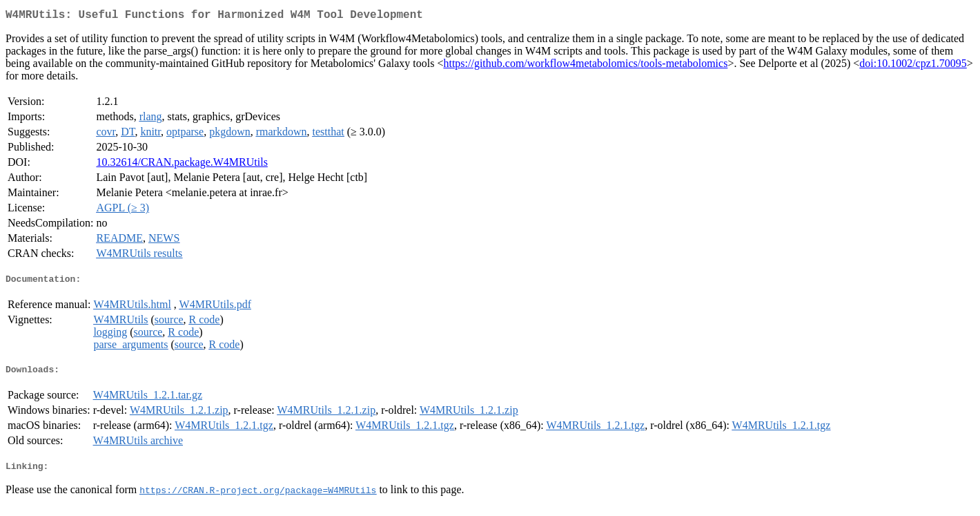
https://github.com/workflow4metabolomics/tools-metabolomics (585, 66)
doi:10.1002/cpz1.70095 (913, 66)
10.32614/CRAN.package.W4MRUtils (182, 165)
